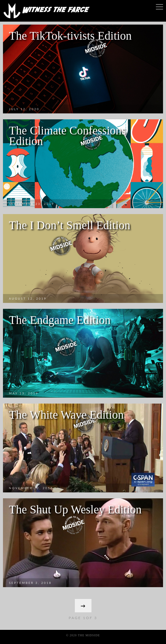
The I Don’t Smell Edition (70, 225)
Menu (159, 7)
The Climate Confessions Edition (67, 136)
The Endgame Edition (60, 320)
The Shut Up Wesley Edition (75, 509)
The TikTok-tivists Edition (70, 36)
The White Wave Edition (66, 415)
